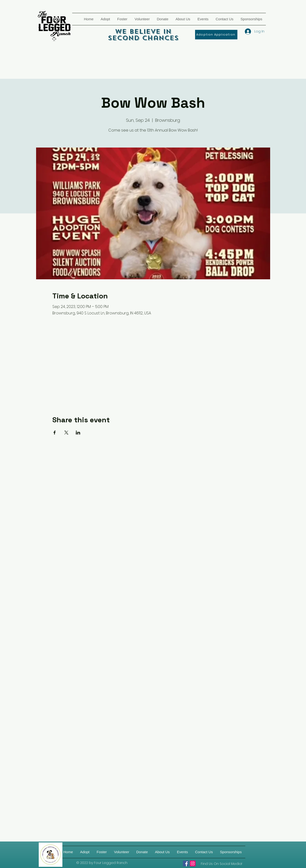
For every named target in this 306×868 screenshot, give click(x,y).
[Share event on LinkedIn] (78, 433)
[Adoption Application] (216, 35)
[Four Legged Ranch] (186, 863)
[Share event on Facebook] (55, 433)
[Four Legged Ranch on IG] (193, 863)
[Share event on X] (66, 433)
